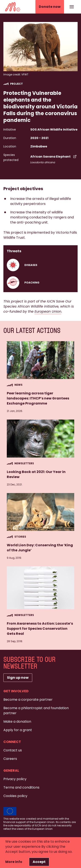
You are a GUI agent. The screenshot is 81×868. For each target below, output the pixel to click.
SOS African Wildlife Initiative (54, 129)
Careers (10, 759)
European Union (48, 311)
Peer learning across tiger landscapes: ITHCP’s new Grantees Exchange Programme (38, 398)
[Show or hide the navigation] (72, 7)
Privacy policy (15, 779)
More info (14, 862)
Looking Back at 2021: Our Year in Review (36, 474)
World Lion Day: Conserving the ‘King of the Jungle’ (40, 548)
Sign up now (18, 678)
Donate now (50, 7)
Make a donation (17, 722)
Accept (39, 862)
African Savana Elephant (54, 157)
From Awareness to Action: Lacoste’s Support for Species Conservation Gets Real (40, 629)
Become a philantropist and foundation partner (36, 711)
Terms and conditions (21, 787)
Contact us (13, 750)
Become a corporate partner (28, 700)
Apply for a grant (18, 730)
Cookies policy (15, 796)
